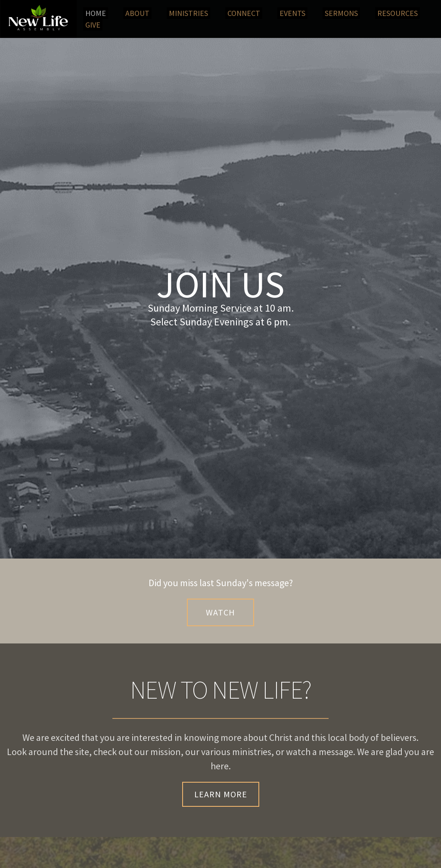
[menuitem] (96, 13)
